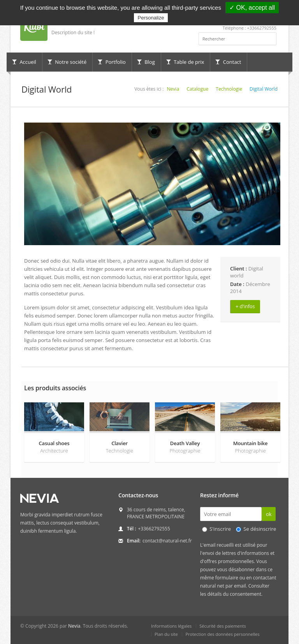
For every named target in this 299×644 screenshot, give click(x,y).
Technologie (229, 89)
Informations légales (171, 626)
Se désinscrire (260, 529)
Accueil (24, 62)
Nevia (173, 89)
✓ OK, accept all (252, 8)
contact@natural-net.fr (167, 541)
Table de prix (185, 62)
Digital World (264, 89)
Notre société (67, 62)
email (240, 586)
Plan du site (166, 634)
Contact (228, 62)
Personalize (151, 18)
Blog (146, 62)
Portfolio (112, 62)
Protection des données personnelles (222, 634)
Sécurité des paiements (223, 626)
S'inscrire (220, 529)
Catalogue (197, 89)
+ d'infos (245, 306)
